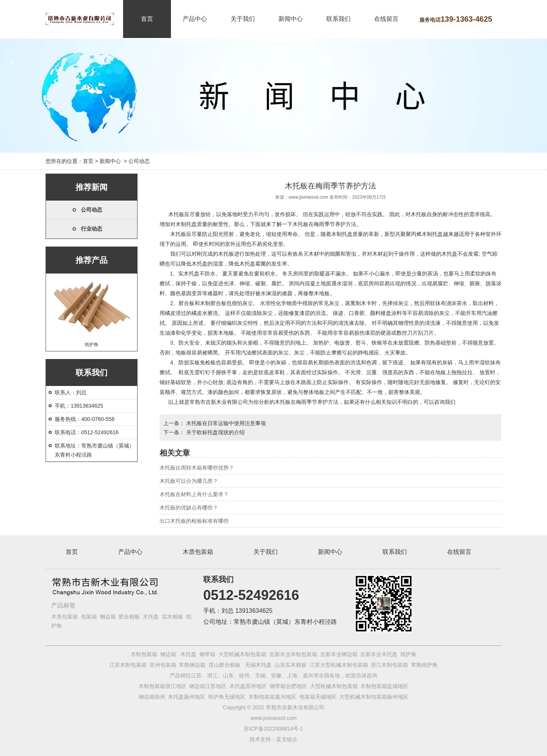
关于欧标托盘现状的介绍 (215, 432)
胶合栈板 (129, 617)
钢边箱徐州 (152, 697)
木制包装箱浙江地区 (163, 686)
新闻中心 (291, 19)
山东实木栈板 (291, 665)
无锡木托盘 (258, 665)
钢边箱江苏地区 (208, 686)
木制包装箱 (144, 654)
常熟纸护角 (424, 665)
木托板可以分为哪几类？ (189, 481)
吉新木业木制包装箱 (293, 654)
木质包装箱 (198, 552)
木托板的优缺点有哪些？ (189, 508)
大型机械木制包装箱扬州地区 (374, 697)
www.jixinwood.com (308, 197)
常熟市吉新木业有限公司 (219, 402)
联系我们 (338, 19)
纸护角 (92, 311)
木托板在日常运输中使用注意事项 (225, 423)
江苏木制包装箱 (128, 665)
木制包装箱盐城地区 (384, 686)
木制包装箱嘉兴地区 (272, 697)
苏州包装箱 (163, 665)
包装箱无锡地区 (318, 697)
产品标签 (63, 605)
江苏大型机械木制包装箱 (339, 665)
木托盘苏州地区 (248, 686)
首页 (147, 19)
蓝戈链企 (287, 739)
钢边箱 (108, 617)
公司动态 (92, 210)
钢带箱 (207, 654)
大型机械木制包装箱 (242, 654)
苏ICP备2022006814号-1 (273, 729)
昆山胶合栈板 (224, 665)
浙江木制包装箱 (389, 665)
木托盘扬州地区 (187, 697)
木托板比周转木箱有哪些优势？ (197, 468)
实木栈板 (172, 617)
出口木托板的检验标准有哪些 (194, 521)
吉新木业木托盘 (379, 654)
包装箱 (89, 617)
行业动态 (92, 229)
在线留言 (386, 19)
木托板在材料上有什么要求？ (194, 494)
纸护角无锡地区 (227, 697)
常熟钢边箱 (192, 665)
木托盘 (151, 617)
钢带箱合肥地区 (288, 686)
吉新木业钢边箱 (339, 654)
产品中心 (195, 19)
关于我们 (243, 19)
